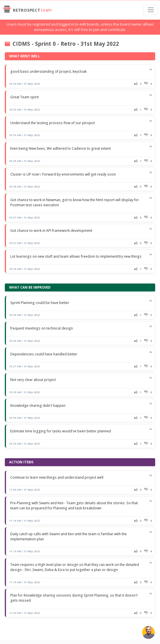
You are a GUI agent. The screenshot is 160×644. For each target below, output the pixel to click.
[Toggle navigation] (151, 10)
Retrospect (27, 10)
